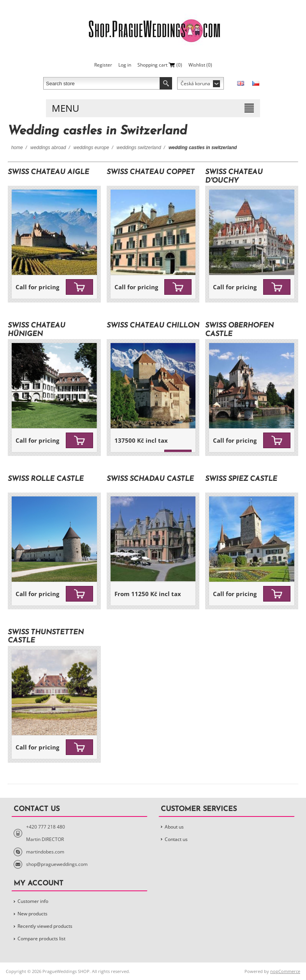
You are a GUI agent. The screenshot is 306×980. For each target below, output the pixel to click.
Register (103, 65)
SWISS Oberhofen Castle (239, 330)
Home (17, 148)
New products (33, 914)
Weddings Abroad (48, 148)
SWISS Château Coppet (151, 172)
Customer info (33, 901)
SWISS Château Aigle (48, 172)
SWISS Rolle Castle (46, 479)
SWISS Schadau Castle (150, 479)
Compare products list (41, 939)
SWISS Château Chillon (153, 326)
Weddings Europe (91, 148)
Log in (125, 65)
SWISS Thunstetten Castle (46, 637)
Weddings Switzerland (139, 148)
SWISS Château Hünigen (37, 330)
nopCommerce (285, 971)
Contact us (176, 839)
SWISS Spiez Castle (241, 479)
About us (174, 827)
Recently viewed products (45, 926)
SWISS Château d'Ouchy (234, 177)
